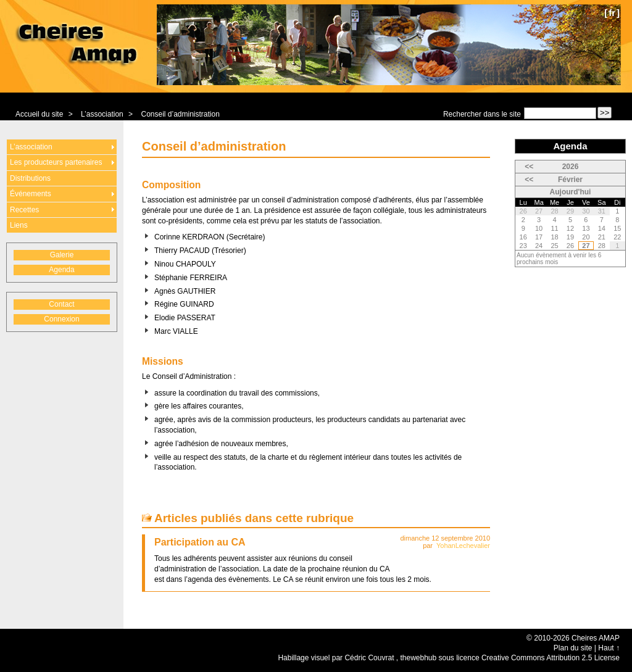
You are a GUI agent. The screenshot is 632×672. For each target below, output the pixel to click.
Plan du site (573, 648)
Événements (31, 194)
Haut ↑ (609, 648)
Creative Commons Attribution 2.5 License (551, 658)
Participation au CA (200, 542)
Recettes (24, 210)
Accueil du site (39, 114)
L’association (102, 114)
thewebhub (418, 658)
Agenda (61, 270)
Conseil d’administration (180, 114)
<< (529, 167)
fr (612, 13)
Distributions (30, 178)
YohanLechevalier (463, 545)
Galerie (62, 255)
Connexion (61, 319)
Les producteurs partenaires (56, 162)
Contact (61, 304)
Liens (19, 225)
